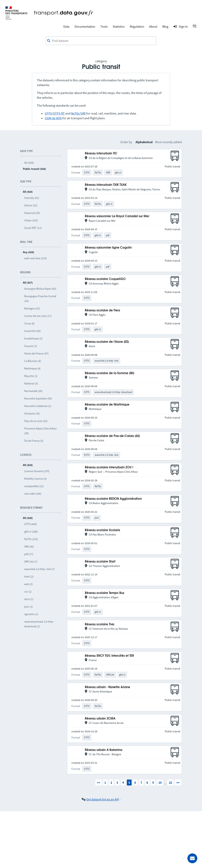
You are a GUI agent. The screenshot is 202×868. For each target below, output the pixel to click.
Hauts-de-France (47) (36, 353)
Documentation (85, 26)
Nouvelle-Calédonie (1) (38, 406)
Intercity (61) (32, 198)
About (153, 26)
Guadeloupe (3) (33, 338)
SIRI (83, 113)
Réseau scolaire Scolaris (102, 530)
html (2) (29, 577)
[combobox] (101, 41)
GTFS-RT (59, 113)
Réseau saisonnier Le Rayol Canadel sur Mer (117, 216)
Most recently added (168, 142)
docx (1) (29, 599)
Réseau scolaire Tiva (100, 624)
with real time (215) (36, 258)
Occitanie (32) (32, 413)
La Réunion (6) (33, 361)
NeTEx (75, 113)
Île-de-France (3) (34, 441)
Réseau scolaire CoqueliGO (105, 279)
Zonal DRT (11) (33, 228)
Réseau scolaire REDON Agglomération (113, 499)
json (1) (29, 607)
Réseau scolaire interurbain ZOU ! (109, 467)
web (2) (29, 584)
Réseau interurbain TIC (101, 154)
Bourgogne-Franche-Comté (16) (40, 299)
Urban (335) (31, 220)
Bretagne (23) (32, 308)
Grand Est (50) (32, 331)
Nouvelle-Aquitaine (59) (38, 398)
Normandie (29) (33, 391)
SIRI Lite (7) (31, 562)
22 (170, 783)
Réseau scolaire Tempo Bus (105, 593)
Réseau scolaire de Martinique (107, 405)
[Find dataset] (101, 41)
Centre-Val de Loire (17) (38, 316)
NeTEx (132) (31, 539)
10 (160, 783)
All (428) (29, 163)
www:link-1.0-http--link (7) (39, 569)
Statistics (119, 26)
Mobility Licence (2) (35, 479)
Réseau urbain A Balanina (104, 750)
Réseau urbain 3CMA (100, 719)
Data (66, 26)
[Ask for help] (192, 858)
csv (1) (28, 592)
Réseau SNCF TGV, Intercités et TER (109, 656)
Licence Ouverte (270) (37, 471)
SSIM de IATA (53, 118)
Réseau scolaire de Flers (102, 310)
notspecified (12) (34, 486)
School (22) (31, 205)
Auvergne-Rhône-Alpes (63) (40, 289)
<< (98, 783)
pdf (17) (29, 554)
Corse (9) (29, 323)
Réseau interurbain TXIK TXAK (106, 185)
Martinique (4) (32, 368)
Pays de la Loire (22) (36, 421)
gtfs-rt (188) (31, 532)
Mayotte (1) (31, 376)
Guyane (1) (31, 346)
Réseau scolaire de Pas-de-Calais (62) (112, 436)
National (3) (31, 383)
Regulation (137, 26)
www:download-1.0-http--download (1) (39, 624)
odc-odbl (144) (33, 494)
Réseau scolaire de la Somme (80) (109, 373)
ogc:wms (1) (31, 614)
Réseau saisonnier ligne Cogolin (108, 248)
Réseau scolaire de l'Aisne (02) (107, 342)
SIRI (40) (29, 547)
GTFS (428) (30, 524)
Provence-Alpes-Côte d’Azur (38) (41, 431)
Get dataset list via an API (103, 799)
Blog (165, 26)
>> (178, 783)
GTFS (48, 113)
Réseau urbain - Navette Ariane (108, 687)
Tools (104, 26)
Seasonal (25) (32, 213)
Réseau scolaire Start (100, 562)
